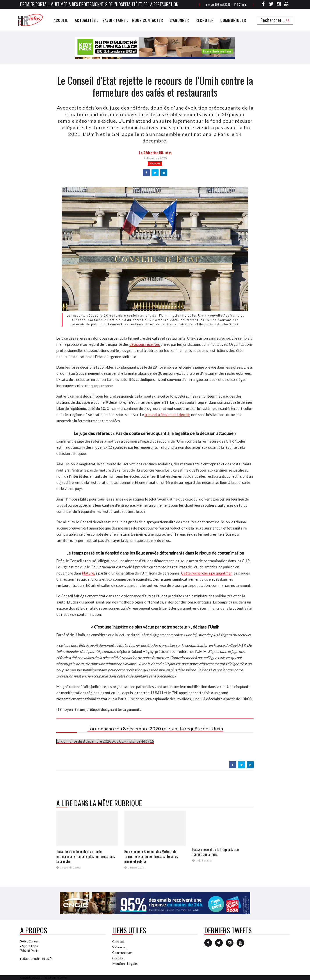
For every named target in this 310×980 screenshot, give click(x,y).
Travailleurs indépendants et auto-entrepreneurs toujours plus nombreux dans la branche (86, 856)
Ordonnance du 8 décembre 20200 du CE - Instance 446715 (105, 741)
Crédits (118, 958)
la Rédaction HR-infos (155, 153)
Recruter (205, 20)
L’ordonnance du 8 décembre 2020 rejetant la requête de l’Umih (155, 729)
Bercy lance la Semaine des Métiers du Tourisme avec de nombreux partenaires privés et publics (151, 856)
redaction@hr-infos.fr (36, 958)
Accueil (61, 20)
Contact (118, 942)
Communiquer (233, 20)
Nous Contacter (148, 20)
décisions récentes (145, 344)
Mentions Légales (125, 964)
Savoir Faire (114, 20)
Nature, (89, 573)
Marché (155, 163)
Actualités (85, 20)
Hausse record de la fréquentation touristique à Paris (216, 852)
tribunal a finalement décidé (167, 415)
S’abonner (179, 20)
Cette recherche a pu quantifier (207, 573)
